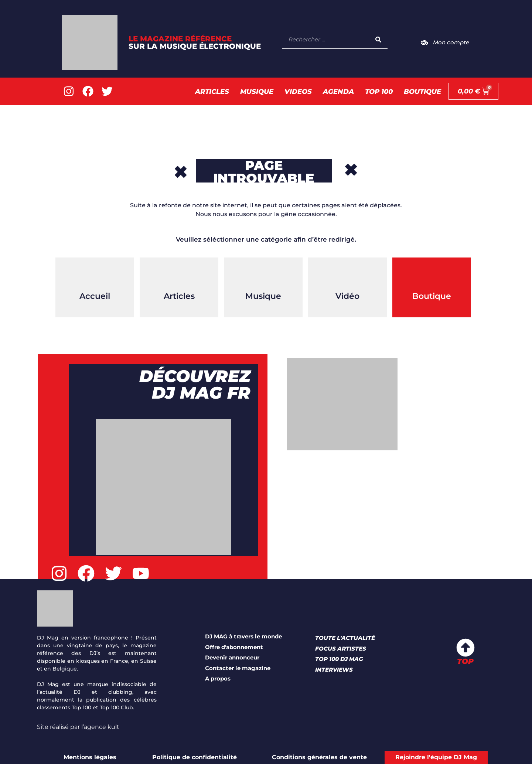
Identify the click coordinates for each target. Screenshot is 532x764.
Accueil (95, 296)
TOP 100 (379, 92)
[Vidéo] (348, 276)
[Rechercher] (378, 39)
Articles (212, 92)
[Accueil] (95, 276)
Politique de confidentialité (195, 757)
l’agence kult (100, 727)
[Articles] (179, 276)
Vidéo (347, 296)
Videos (298, 92)
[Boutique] (432, 276)
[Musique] (263, 276)
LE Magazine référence (195, 42)
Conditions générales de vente (319, 757)
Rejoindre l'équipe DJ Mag (436, 757)
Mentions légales (90, 757)
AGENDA (338, 92)
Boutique (422, 92)
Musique (257, 92)
